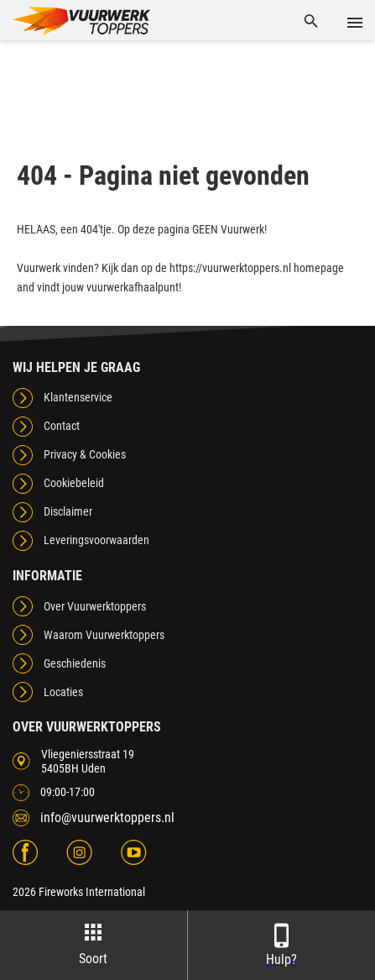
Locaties (63, 692)
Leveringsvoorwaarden (96, 540)
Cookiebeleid (74, 483)
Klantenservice (78, 397)
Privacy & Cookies (85, 454)
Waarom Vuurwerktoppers (104, 635)
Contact (62, 426)
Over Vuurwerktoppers (95, 606)
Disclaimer (68, 511)
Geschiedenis (75, 663)
